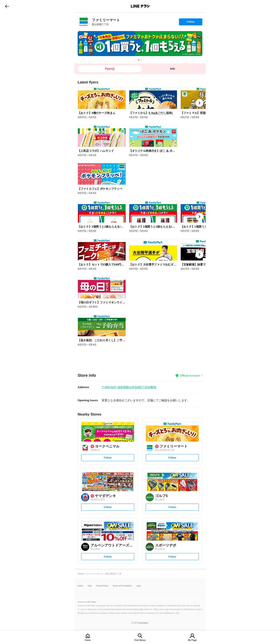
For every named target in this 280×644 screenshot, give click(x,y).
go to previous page (7, 6)
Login (138, 586)
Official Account (190, 376)
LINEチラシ (140, 6)
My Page (192, 640)
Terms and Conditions (122, 586)
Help (90, 586)
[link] (84, 22)
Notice (80, 586)
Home (88, 640)
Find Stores (140, 640)
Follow (191, 23)
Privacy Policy (102, 586)
